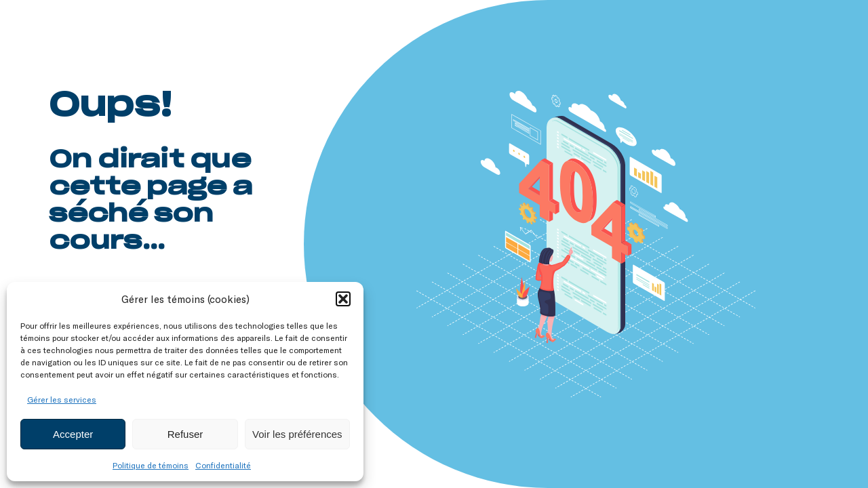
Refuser (185, 434)
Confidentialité (223, 465)
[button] (343, 299)
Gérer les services (62, 399)
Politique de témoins (151, 465)
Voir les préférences (297, 434)
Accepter (73, 434)
